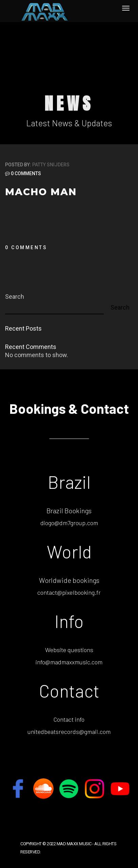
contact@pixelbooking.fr (69, 592)
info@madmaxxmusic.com (69, 662)
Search (15, 297)
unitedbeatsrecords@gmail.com (69, 732)
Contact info (69, 719)
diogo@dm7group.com (69, 523)
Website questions (69, 650)
